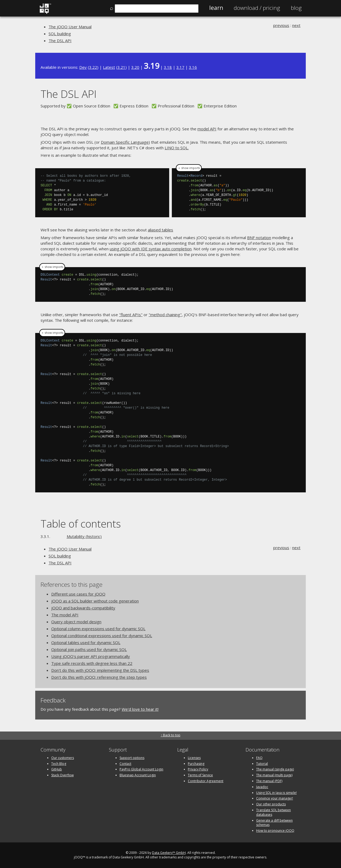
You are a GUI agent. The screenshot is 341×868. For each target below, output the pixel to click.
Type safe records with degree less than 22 (92, 663)
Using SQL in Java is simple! (276, 793)
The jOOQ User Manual (70, 27)
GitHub (57, 769)
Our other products (271, 804)
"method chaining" (165, 315)
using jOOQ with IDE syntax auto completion (151, 249)
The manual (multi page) (274, 775)
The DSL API (60, 41)
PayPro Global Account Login (141, 769)
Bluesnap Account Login (138, 775)
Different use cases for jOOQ (78, 594)
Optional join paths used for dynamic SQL (89, 649)
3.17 (180, 67)
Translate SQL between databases (273, 812)
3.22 (93, 67)
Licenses (194, 758)
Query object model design (76, 622)
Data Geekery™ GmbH (169, 853)
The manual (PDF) (269, 781)
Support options (132, 758)
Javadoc (262, 787)
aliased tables (160, 230)
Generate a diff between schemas (274, 823)
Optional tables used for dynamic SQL (86, 642)
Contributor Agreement (206, 781)
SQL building (60, 34)
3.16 (193, 67)
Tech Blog (59, 764)
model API (207, 129)
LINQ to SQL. (177, 148)
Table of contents (81, 523)
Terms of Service (200, 775)
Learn (216, 8)
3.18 (168, 67)
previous (281, 25)
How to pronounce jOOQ (275, 831)
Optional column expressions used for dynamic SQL (98, 629)
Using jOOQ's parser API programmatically (91, 656)
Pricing (257, 8)
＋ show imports (189, 168)
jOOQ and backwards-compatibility (83, 608)
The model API (65, 615)
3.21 (121, 67)
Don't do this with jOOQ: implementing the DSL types (100, 670)
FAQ (259, 758)
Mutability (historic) (84, 536)
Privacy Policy (198, 769)
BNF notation (259, 238)
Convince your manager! (275, 798)
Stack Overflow (62, 775)
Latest (109, 67)
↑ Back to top (170, 735)
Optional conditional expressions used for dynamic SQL (102, 636)
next (296, 25)
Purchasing (196, 764)
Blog (296, 8)
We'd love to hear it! (140, 709)
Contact (125, 764)
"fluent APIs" (131, 315)
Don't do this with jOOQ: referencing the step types (99, 677)
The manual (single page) (275, 769)
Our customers (63, 758)
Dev (83, 67)
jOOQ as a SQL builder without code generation (95, 601)
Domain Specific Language (125, 142)
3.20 (135, 67)
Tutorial (262, 764)
